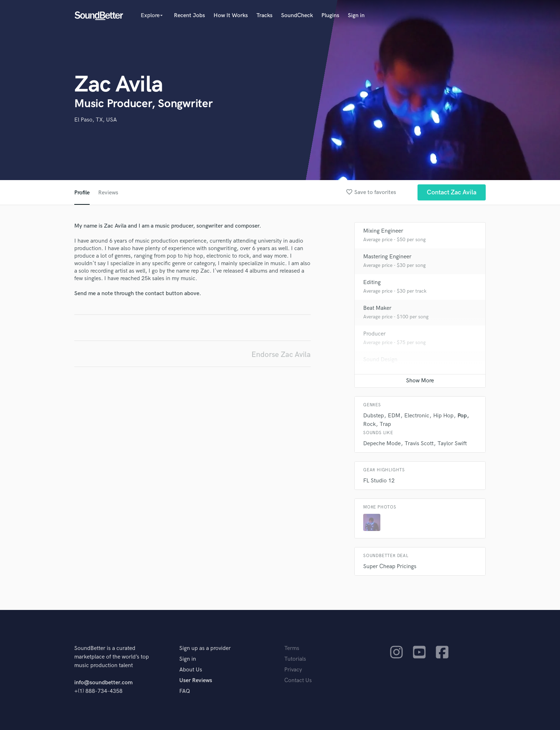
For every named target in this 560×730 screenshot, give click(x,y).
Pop (462, 416)
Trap (385, 424)
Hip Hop (443, 416)
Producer (374, 334)
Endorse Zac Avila (281, 355)
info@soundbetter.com (103, 683)
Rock (369, 424)
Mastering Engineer (387, 257)
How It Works (231, 16)
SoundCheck (297, 16)
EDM (394, 416)
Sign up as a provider (205, 648)
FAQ (185, 691)
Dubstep (374, 416)
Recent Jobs (189, 16)
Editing (372, 282)
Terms (292, 648)
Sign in (356, 16)
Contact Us (298, 681)
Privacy (293, 670)
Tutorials (295, 659)
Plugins (330, 16)
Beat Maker (377, 308)
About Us (191, 670)
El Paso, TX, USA (96, 120)
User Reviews (196, 681)
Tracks (264, 16)
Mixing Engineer (383, 231)
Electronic (417, 416)
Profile (82, 193)
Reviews (108, 193)
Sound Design (380, 360)
